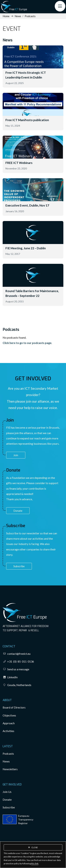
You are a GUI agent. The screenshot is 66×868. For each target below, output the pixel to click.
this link (35, 863)
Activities (8, 731)
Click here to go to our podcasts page (27, 343)
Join (16, 455)
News (18, 16)
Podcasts (30, 16)
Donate (18, 511)
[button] (60, 6)
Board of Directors (14, 707)
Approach (9, 723)
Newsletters (10, 769)
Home (6, 16)
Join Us (7, 792)
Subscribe (19, 566)
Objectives (9, 715)
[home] (14, 7)
